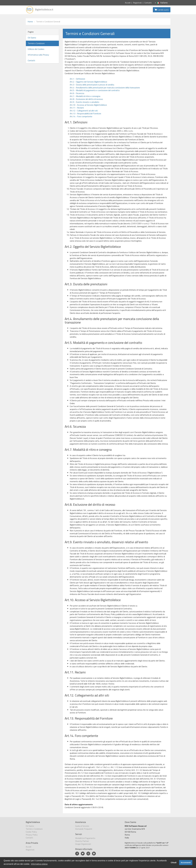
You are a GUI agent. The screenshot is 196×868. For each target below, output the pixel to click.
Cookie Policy (31, 832)
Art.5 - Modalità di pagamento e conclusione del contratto (95, 90)
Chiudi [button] (174, 863)
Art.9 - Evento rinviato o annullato (84, 102)
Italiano (161, 3)
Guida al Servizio (82, 826)
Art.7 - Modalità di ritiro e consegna (85, 96)
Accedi (128, 3)
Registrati (137, 3)
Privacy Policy (32, 835)
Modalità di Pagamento (85, 838)
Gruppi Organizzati (83, 844)
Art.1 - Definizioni (77, 79)
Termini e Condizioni (36, 43)
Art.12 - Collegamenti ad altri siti (84, 111)
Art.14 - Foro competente (81, 116)
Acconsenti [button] (186, 863)
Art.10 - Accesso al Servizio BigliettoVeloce (88, 105)
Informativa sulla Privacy (38, 55)
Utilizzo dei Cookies (36, 49)
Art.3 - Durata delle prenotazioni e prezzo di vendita (92, 85)
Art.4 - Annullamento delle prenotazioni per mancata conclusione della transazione (105, 88)
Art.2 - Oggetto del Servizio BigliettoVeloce (88, 82)
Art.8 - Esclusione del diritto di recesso (86, 99)
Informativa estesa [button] (39, 864)
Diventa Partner (82, 841)
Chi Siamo (32, 38)
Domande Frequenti (84, 829)
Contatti (148, 3)
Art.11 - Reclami (77, 108)
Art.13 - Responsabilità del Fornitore (85, 114)
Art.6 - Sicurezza (77, 93)
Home (30, 22)
